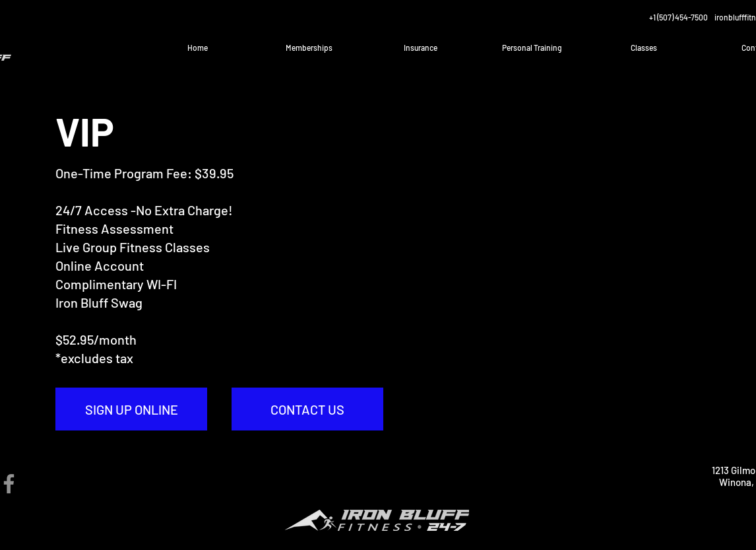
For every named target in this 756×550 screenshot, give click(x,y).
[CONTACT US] (307, 409)
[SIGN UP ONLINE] (131, 409)
